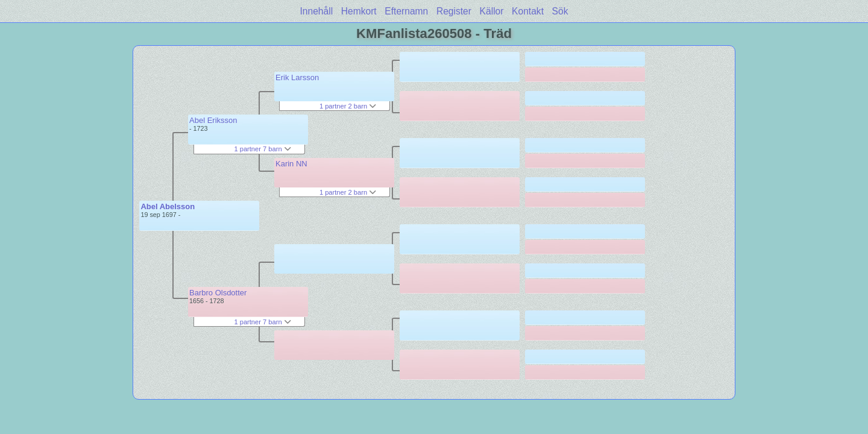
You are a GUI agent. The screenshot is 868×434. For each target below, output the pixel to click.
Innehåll (317, 11)
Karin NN (291, 164)
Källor (492, 11)
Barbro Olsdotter (218, 293)
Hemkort (359, 11)
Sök (560, 11)
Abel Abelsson (168, 206)
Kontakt (528, 11)
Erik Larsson (297, 77)
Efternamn (406, 11)
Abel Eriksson (213, 120)
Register (454, 11)
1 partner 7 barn (262, 149)
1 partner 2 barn (348, 106)
